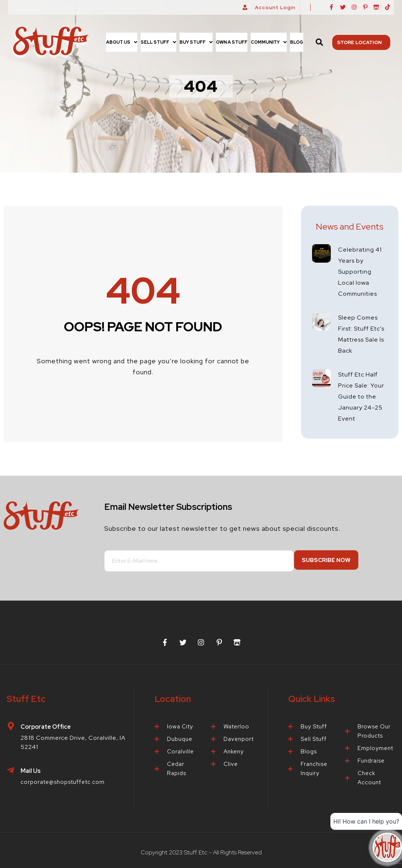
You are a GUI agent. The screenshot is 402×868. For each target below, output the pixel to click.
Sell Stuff (158, 42)
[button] (122, 42)
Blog (297, 42)
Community (269, 42)
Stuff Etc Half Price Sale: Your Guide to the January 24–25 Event (361, 396)
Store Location (361, 42)
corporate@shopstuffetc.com (66, 779)
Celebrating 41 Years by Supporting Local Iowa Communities (362, 271)
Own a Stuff (232, 42)
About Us (122, 42)
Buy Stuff (196, 42)
